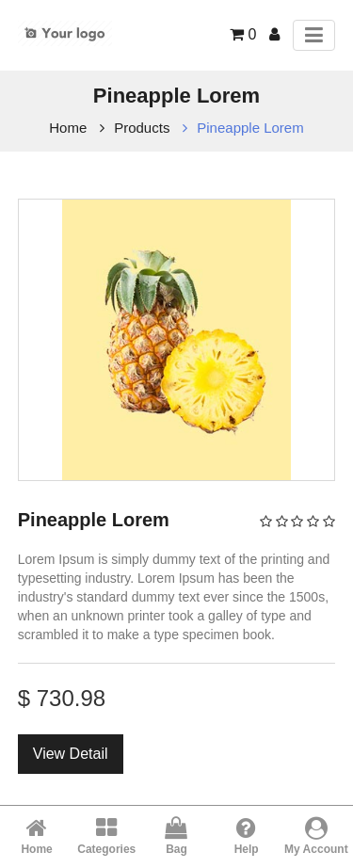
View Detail (71, 754)
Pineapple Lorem (250, 128)
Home (68, 128)
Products (142, 128)
